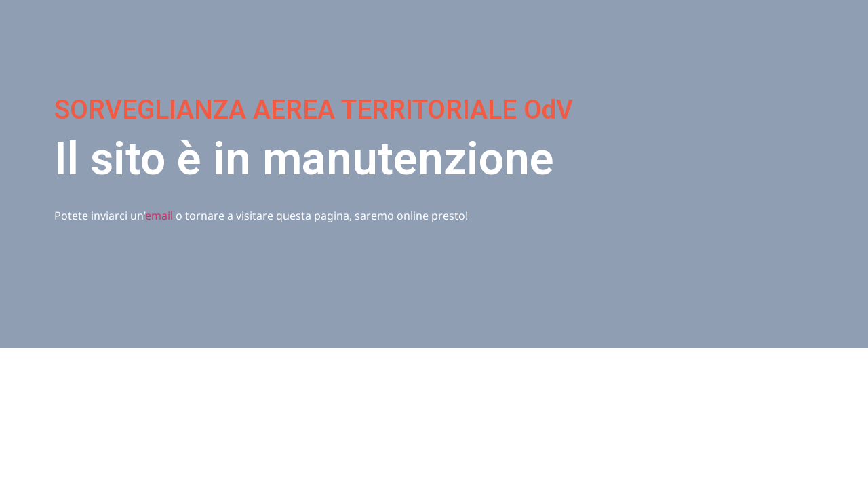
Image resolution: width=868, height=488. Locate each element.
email (159, 216)
